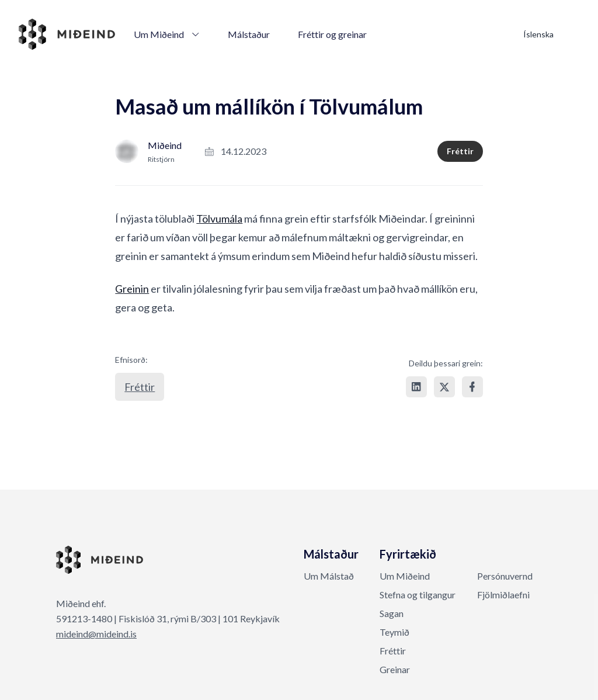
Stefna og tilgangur (418, 595)
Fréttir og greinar (332, 34)
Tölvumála (219, 219)
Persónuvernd (505, 576)
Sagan (392, 613)
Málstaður (249, 34)
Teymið (394, 632)
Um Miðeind (167, 34)
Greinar (395, 669)
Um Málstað (329, 576)
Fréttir (460, 151)
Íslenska (538, 34)
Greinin (132, 289)
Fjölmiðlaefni (503, 595)
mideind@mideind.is (96, 634)
